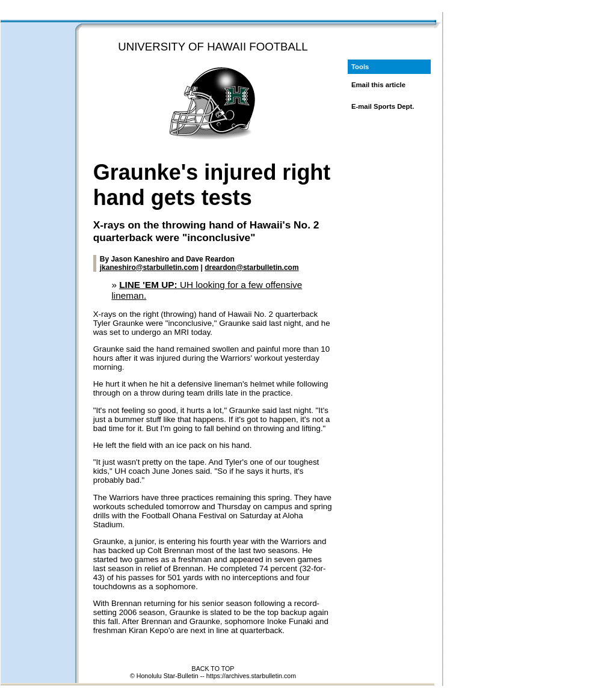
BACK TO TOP (213, 669)
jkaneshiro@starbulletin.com (149, 268)
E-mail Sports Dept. (383, 106)
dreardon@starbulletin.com (251, 268)
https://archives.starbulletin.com (251, 676)
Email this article (378, 85)
